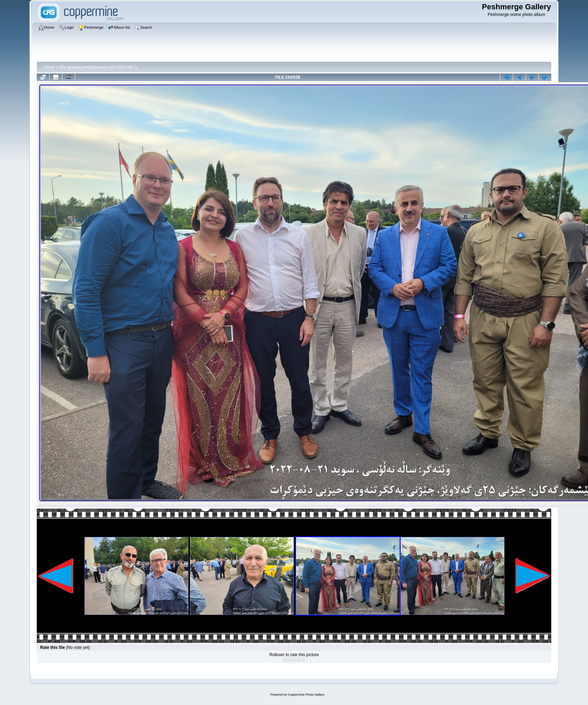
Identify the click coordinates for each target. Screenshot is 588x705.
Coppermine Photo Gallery (306, 695)
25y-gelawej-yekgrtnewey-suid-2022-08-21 (99, 67)
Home (49, 67)
